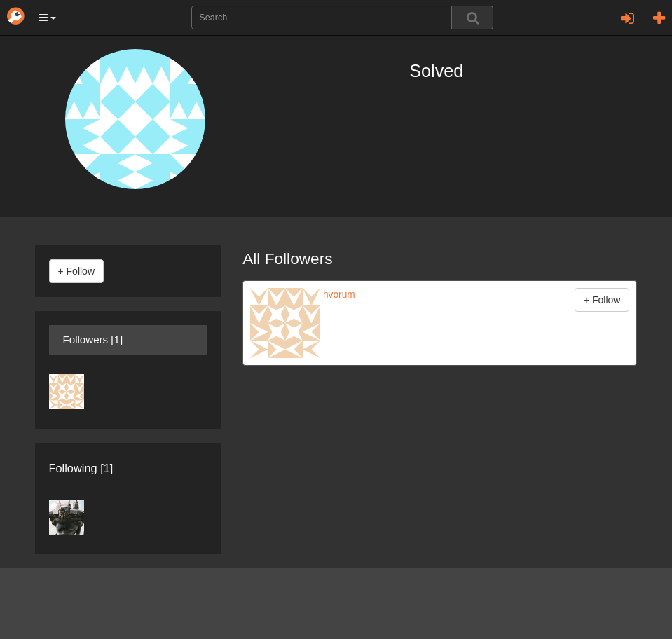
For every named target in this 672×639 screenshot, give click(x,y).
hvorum (338, 295)
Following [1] (81, 468)
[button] (48, 18)
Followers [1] (93, 339)
